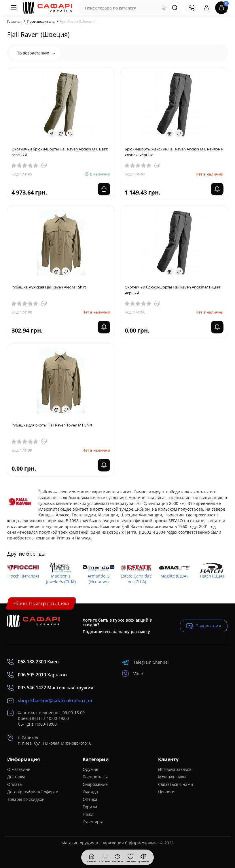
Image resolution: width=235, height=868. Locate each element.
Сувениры (93, 822)
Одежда (90, 792)
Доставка (16, 777)
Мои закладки (172, 777)
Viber (133, 674)
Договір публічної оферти (33, 792)
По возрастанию (36, 53)
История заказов (175, 769)
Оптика (90, 799)
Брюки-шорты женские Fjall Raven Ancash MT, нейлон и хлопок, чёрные (174, 152)
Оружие (90, 769)
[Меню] (14, 8)
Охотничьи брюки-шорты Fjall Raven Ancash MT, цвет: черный (173, 290)
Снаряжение (95, 784)
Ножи (88, 814)
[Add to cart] (104, 189)
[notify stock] (217, 189)
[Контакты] (192, 8)
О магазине (19, 769)
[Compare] (61, 133)
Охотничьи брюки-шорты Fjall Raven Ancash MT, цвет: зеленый (60, 152)
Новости (166, 792)
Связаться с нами (176, 784)
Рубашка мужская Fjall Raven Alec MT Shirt (49, 287)
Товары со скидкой (26, 799)
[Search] (164, 8)
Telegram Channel (145, 662)
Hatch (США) (212, 576)
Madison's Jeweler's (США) (61, 579)
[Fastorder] (52, 133)
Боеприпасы (95, 777)
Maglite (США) (174, 576)
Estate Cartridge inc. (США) (136, 579)
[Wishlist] (70, 133)
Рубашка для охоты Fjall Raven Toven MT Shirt (52, 425)
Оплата (15, 784)
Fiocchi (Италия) (23, 576)
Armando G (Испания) (98, 579)
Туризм (90, 807)
